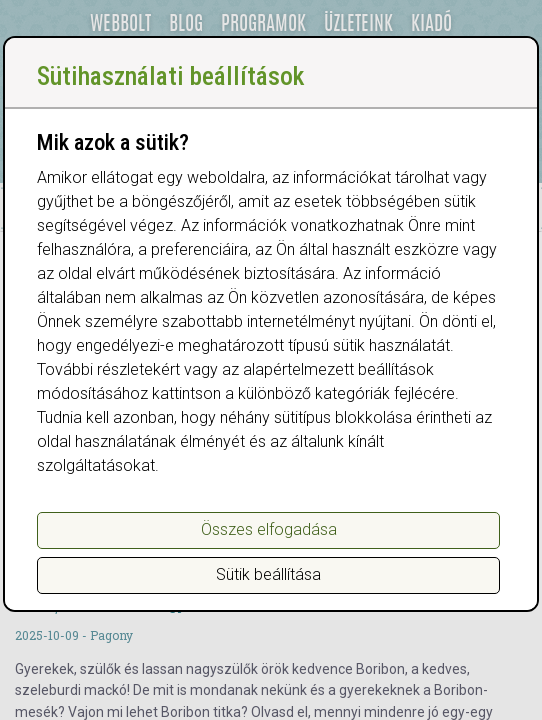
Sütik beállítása (268, 574)
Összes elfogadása (269, 529)
